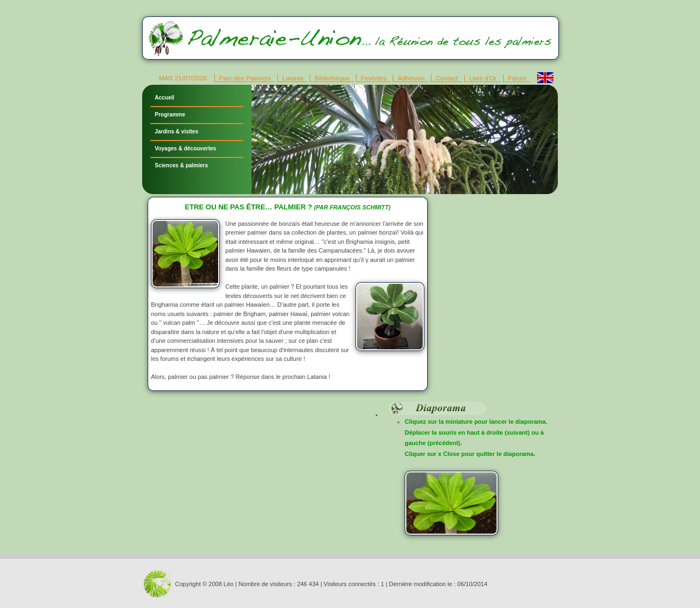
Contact (447, 78)
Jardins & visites (176, 131)
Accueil (165, 98)
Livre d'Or (483, 78)
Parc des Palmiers (245, 78)
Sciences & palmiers (181, 165)
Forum (517, 78)
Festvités (374, 78)
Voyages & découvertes (185, 148)
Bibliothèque (332, 78)
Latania (293, 78)
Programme (170, 115)
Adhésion (411, 78)
